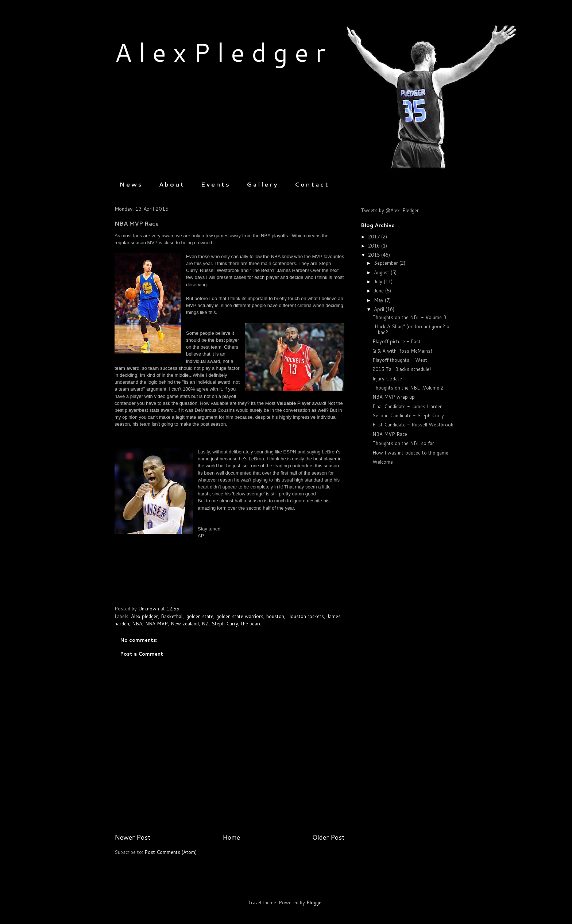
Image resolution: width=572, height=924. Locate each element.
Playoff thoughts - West (400, 360)
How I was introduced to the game (410, 453)
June (380, 291)
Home (231, 837)
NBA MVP (156, 624)
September (387, 263)
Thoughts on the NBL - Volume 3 (409, 317)
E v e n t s (215, 184)
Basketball (172, 616)
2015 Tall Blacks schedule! (402, 369)
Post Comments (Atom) (171, 852)
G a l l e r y (262, 184)
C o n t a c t (311, 184)
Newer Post (132, 837)
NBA (137, 624)
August (382, 272)
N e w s (131, 184)
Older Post (328, 837)
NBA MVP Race (390, 434)
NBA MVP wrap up (394, 397)
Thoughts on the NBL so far (403, 443)
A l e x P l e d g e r (220, 52)
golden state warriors (240, 616)
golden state (200, 616)
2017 (375, 237)
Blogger (315, 902)
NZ (205, 624)
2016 (375, 246)
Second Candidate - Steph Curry (408, 415)
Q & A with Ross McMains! (402, 351)
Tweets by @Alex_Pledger (390, 210)
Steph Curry (225, 624)
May (379, 300)
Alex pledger (144, 616)
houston (275, 616)
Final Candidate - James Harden (407, 406)
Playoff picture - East (397, 341)
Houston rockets (306, 616)
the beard (251, 624)
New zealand (185, 624)
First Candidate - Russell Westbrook (413, 425)
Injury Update (387, 379)
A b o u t (171, 184)
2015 (375, 255)
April (380, 309)
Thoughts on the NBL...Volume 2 (408, 388)
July (379, 281)
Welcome (383, 462)
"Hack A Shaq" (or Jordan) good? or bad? (412, 329)
